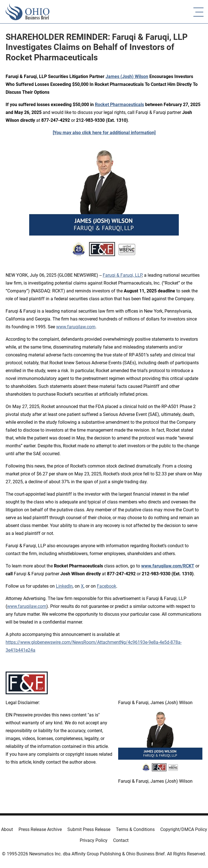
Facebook (107, 586)
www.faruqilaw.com (76, 327)
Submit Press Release (89, 829)
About (7, 829)
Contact (121, 840)
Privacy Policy (94, 840)
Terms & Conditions (135, 829)
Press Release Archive (40, 829)
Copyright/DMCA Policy (184, 829)
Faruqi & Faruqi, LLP (122, 275)
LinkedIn (64, 586)
